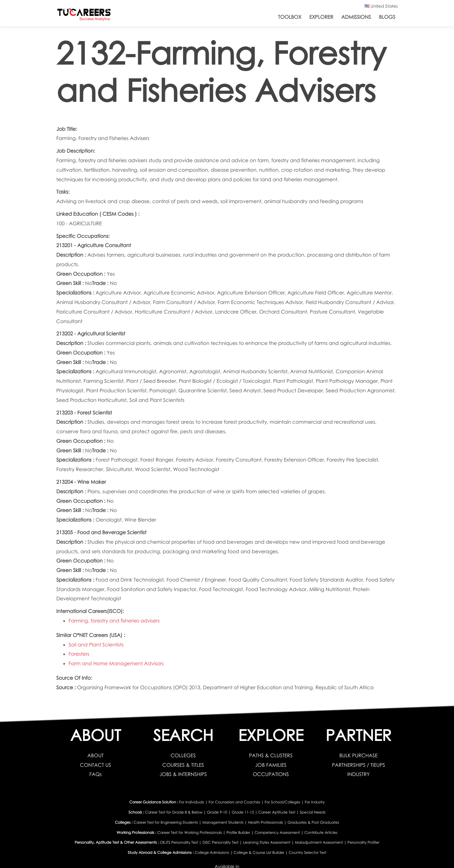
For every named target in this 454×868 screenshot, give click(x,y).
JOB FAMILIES (271, 765)
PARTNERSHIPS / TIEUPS (358, 765)
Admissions (356, 17)
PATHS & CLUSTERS (271, 755)
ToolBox (290, 17)
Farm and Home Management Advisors (116, 663)
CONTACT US (96, 765)
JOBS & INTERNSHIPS (183, 774)
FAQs (95, 774)
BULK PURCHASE (358, 755)
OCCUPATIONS (271, 774)
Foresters (79, 654)
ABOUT (96, 755)
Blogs (387, 17)
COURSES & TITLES (183, 765)
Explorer (321, 17)
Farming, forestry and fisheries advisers (114, 621)
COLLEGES (183, 755)
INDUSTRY (358, 774)
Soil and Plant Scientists (96, 645)
